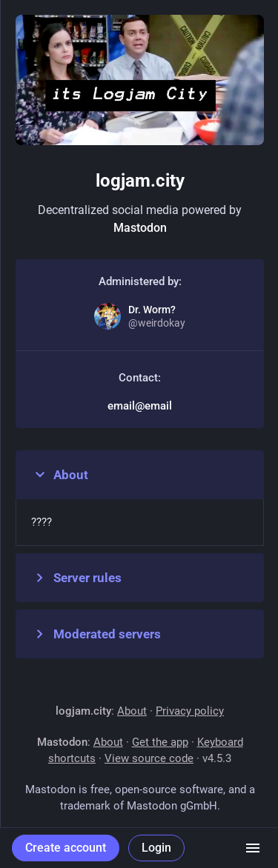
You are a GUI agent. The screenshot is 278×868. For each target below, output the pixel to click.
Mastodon (140, 228)
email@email (140, 406)
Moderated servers (96, 634)
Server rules (76, 578)
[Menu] (253, 848)
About (60, 475)
